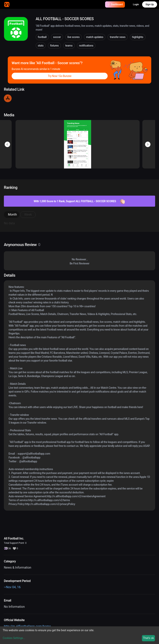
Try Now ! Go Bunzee (60, 76)
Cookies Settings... (14, 638)
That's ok (148, 638)
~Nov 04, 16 (12, 587)
